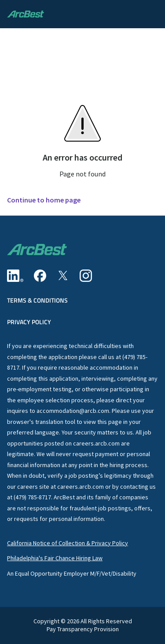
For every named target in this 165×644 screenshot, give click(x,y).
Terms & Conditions (37, 300)
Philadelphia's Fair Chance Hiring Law (55, 558)
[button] (149, 14)
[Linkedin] (15, 276)
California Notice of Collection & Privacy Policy (68, 543)
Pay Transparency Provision (83, 629)
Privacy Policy (29, 322)
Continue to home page (44, 200)
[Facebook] (40, 276)
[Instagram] (86, 276)
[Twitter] (63, 276)
